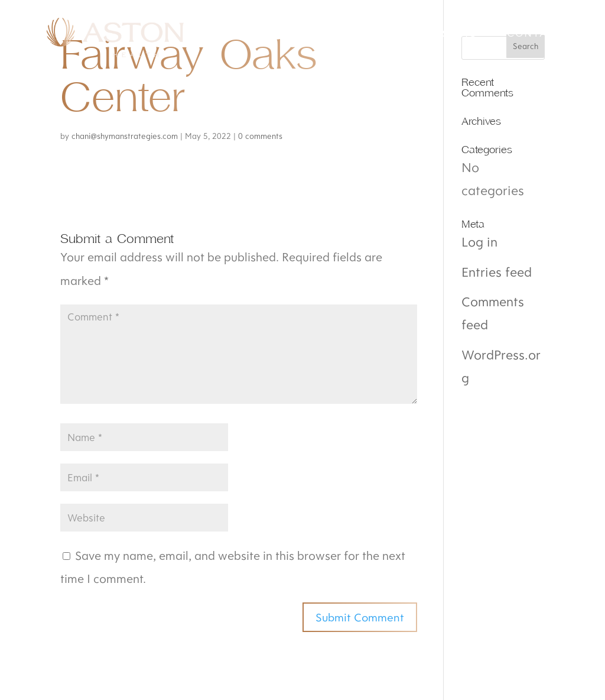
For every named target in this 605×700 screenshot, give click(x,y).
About (370, 34)
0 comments (260, 136)
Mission (294, 34)
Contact (535, 34)
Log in (479, 242)
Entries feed (497, 272)
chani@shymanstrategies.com (125, 136)
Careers (449, 34)
